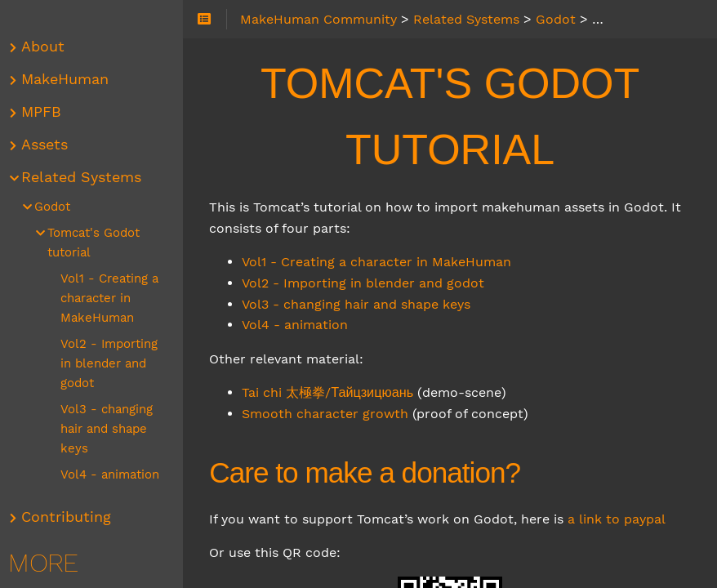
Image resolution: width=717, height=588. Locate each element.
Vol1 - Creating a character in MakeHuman (381, 262)
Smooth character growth (330, 414)
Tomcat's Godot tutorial (98, 243)
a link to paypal (621, 519)
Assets (49, 145)
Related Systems (86, 177)
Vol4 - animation (300, 325)
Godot (57, 207)
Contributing (71, 517)
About (48, 47)
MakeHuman (70, 79)
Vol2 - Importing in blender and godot (368, 283)
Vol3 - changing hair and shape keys (361, 304)
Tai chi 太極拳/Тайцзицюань (332, 392)
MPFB (46, 112)
